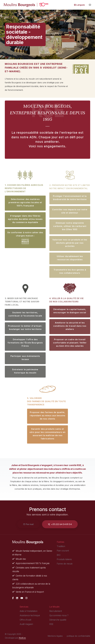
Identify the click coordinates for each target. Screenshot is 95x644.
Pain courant (63, 551)
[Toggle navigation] (90, 5)
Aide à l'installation (29, 611)
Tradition (61, 546)
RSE (51, 624)
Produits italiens (64, 559)
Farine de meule (65, 564)
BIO (59, 555)
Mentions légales (55, 636)
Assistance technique (30, 615)
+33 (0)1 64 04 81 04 (60, 524)
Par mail (29, 524)
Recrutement (56, 611)
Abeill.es (22, 638)
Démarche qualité (58, 620)
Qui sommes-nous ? (59, 615)
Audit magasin (26, 624)
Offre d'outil (25, 620)
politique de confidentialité (78, 636)
